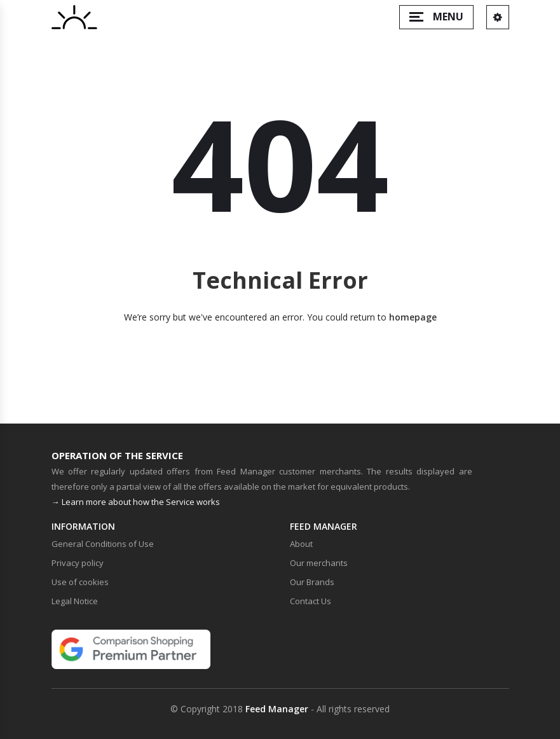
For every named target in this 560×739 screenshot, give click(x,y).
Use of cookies (80, 582)
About (301, 544)
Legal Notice (75, 601)
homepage (413, 317)
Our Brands (312, 582)
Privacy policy (78, 563)
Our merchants (319, 563)
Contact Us (311, 601)
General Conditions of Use (103, 544)
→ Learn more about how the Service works (136, 502)
